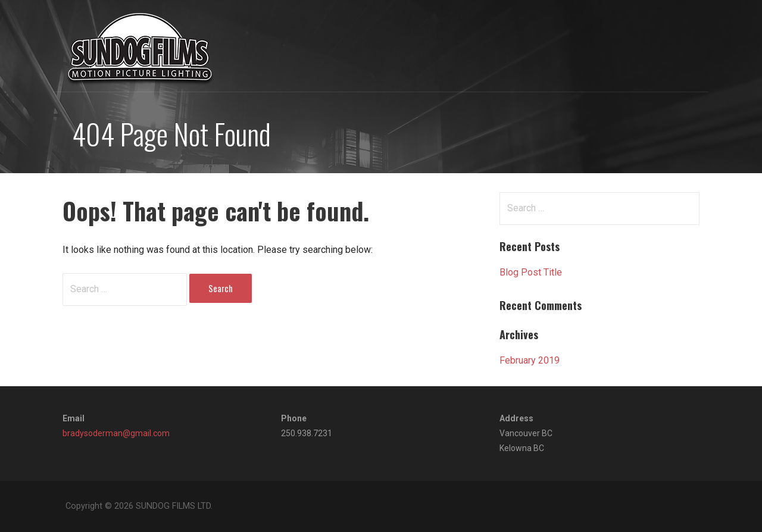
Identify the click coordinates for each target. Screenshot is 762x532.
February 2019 (530, 360)
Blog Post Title (531, 272)
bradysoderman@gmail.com (116, 433)
